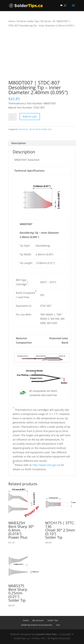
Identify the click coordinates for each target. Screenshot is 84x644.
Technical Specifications (29, 171)
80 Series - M (48, 21)
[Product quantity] (13, 117)
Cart (58, 625)
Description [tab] (19, 143)
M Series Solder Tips (28, 21)
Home (12, 21)
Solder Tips (53, 620)
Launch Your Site (46, 634)
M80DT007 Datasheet (27, 160)
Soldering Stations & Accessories (37, 625)
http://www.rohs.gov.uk (46, 465)
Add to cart (30, 116)
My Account (38, 620)
